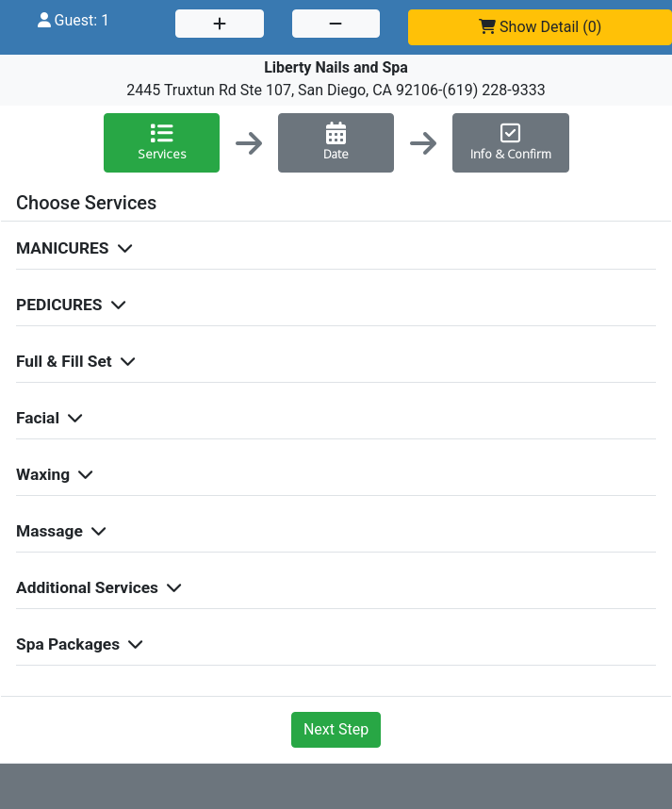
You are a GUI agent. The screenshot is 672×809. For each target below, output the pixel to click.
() (540, 27)
